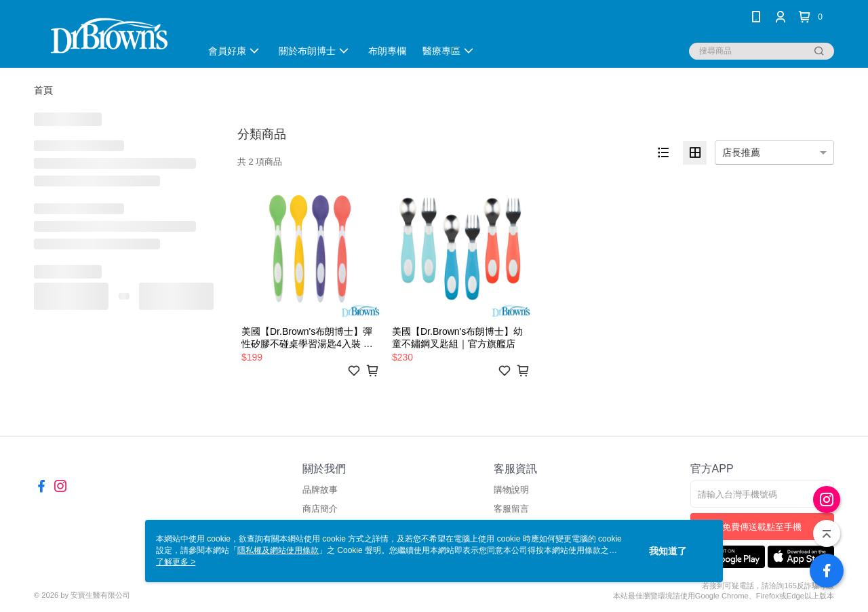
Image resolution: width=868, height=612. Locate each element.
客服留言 (511, 509)
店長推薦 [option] (741, 152)
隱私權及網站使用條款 (278, 550)
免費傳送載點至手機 (762, 527)
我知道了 (668, 551)
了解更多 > (176, 562)
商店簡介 (320, 509)
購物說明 (511, 490)
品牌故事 (320, 490)
